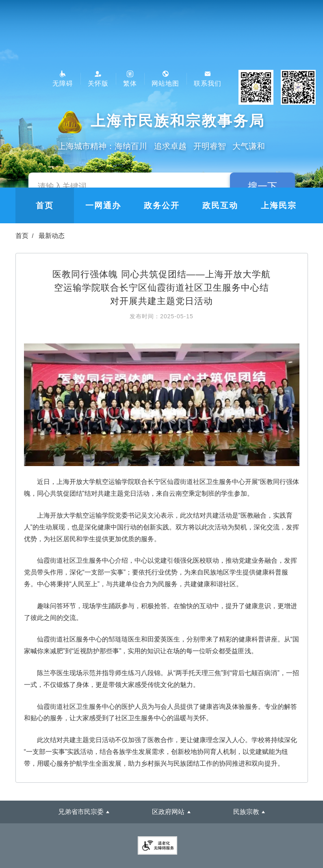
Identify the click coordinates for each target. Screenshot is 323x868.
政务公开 (162, 205)
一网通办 (103, 205)
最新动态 (52, 236)
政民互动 (220, 205)
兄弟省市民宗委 (81, 812)
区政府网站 (168, 812)
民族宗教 (246, 812)
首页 (45, 205)
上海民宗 (279, 205)
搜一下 (262, 186)
